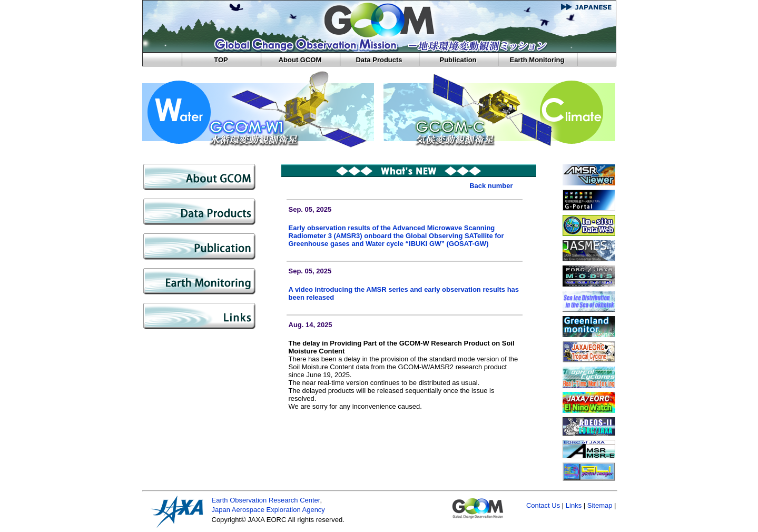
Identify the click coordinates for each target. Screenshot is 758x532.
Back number (491, 186)
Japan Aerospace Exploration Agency (268, 510)
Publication (458, 60)
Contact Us (543, 505)
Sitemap (600, 505)
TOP (221, 60)
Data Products (379, 60)
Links (574, 505)
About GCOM (300, 60)
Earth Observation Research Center (266, 500)
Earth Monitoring (537, 60)
